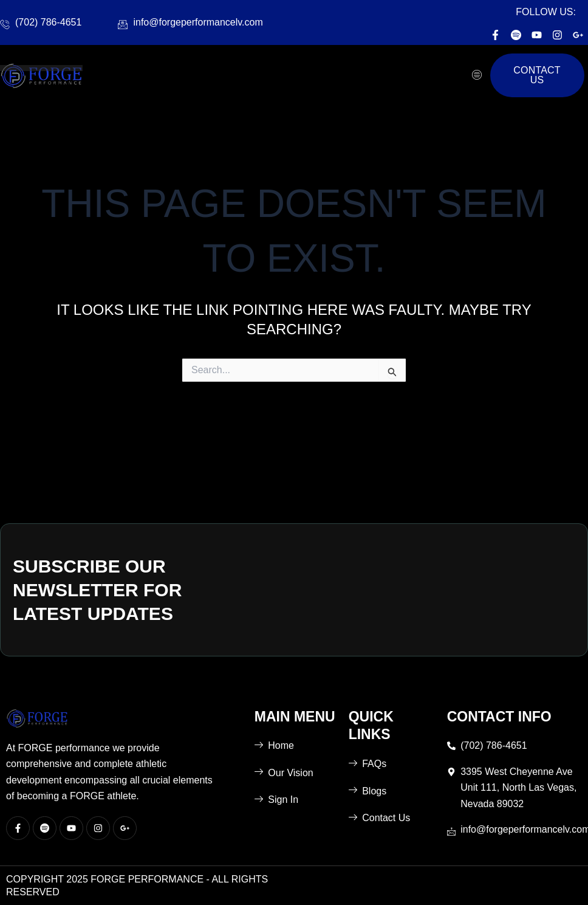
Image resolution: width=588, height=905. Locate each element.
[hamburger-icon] (477, 75)
